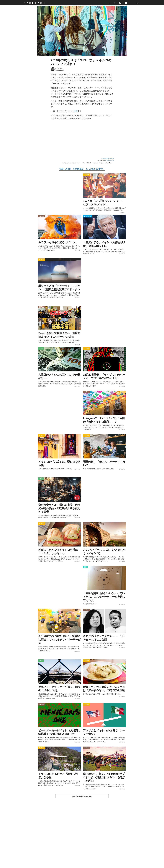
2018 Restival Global (109, 161)
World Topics (109, 164)
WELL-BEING (87, 217)
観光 (84, 164)
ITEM (85, 568)
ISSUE (41, 349)
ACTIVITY (86, 175)
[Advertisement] (82, 838)
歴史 (65, 164)
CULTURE (42, 217)
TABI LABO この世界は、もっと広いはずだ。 (82, 170)
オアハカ (96, 164)
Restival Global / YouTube (108, 159)
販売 (76, 112)
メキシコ (102, 164)
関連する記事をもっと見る (82, 797)
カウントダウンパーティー (74, 164)
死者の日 (89, 164)
